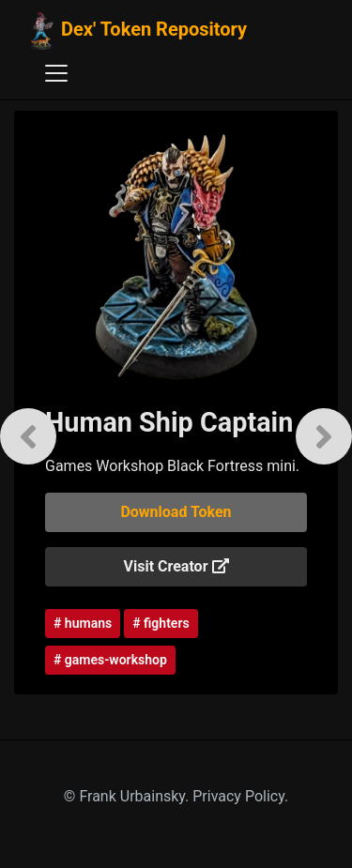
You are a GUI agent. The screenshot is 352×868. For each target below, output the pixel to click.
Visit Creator (176, 566)
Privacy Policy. (240, 796)
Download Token (176, 512)
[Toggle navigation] (56, 73)
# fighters (161, 623)
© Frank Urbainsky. (128, 796)
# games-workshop (110, 660)
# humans (83, 623)
